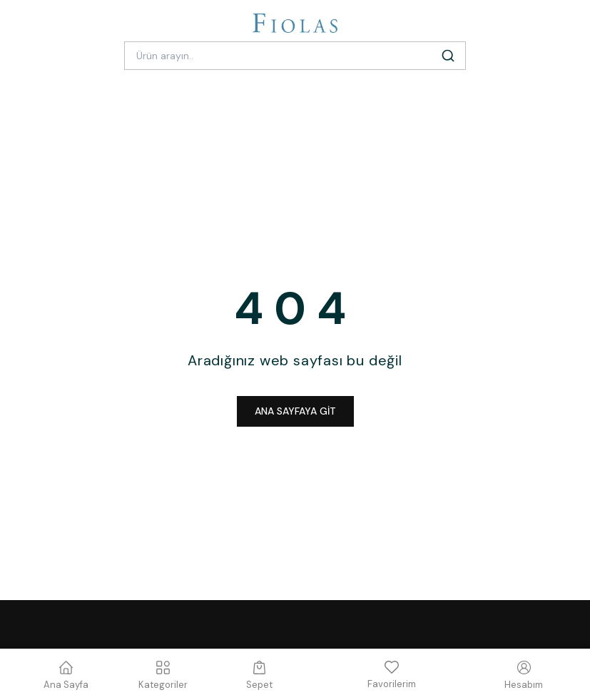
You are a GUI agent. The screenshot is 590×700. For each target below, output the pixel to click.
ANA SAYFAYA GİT (295, 411)
